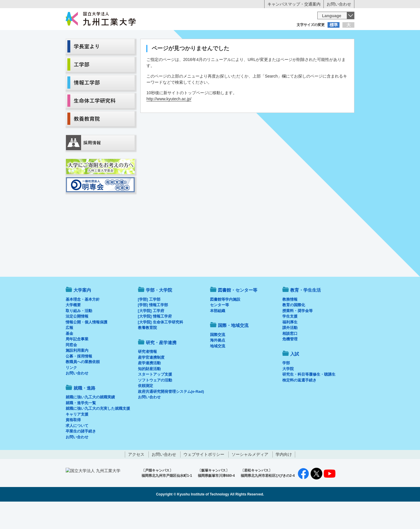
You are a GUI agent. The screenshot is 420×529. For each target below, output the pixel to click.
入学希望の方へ (94, 36)
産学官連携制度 (151, 382)
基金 (69, 358)
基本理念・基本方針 (83, 324)
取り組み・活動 (79, 335)
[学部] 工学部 (149, 324)
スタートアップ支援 (155, 398)
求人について (77, 450)
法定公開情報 (77, 340)
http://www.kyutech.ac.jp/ (169, 123)
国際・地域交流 (300, 48)
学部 (286, 387)
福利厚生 (290, 346)
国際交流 (218, 359)
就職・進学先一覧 (81, 427)
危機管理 (290, 363)
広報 (69, 352)
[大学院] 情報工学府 (155, 340)
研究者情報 (147, 376)
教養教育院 (147, 352)
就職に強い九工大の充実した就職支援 (98, 433)
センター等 (219, 329)
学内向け (284, 479)
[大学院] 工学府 (151, 335)
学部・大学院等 (120, 48)
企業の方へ (268, 36)
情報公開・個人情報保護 (86, 346)
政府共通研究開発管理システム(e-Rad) (171, 416)
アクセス (136, 479)
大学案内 (84, 48)
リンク (71, 392)
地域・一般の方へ (325, 36)
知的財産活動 (149, 393)
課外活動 (290, 352)
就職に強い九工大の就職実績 (90, 421)
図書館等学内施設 (225, 324)
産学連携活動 (149, 387)
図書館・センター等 (238, 314)
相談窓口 (290, 358)
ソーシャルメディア (250, 479)
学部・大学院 (159, 314)
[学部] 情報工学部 (153, 329)
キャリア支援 (77, 438)
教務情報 (290, 324)
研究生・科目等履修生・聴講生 (309, 398)
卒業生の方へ (210, 36)
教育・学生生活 (192, 48)
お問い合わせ (339, 4)
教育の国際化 (294, 329)
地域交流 (218, 370)
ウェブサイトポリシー (204, 479)
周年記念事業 (77, 363)
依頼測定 (146, 410)
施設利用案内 (77, 375)
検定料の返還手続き (299, 404)
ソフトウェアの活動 (155, 404)
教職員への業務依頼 (83, 386)
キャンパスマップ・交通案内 (294, 4)
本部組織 (218, 335)
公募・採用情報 (79, 380)
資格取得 (73, 444)
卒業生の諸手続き (81, 455)
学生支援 (290, 340)
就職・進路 (228, 48)
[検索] (262, 19)
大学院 (288, 393)
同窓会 (71, 369)
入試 (336, 48)
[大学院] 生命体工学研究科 (161, 346)
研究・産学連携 (264, 48)
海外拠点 (218, 364)
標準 (334, 25)
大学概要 (73, 329)
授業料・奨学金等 (297, 335)
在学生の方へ (152, 36)
